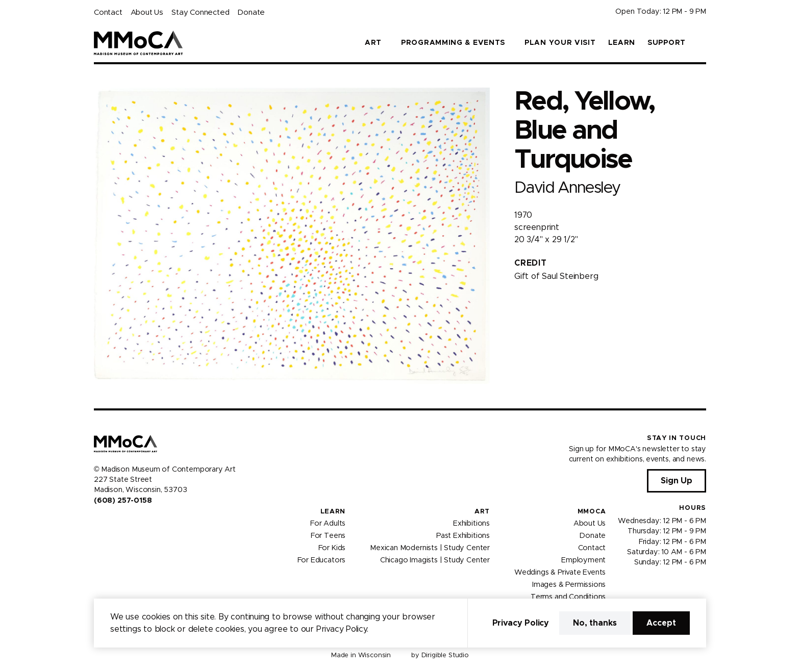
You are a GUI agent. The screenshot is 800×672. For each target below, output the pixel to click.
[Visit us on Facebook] (98, 522)
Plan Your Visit (560, 43)
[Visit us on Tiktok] (135, 522)
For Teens (328, 536)
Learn (622, 43)
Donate (251, 12)
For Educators (322, 560)
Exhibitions (471, 524)
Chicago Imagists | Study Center (435, 560)
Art (482, 512)
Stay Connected (200, 12)
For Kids (332, 548)
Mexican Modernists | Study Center (430, 548)
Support (667, 43)
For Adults (328, 524)
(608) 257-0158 (123, 501)
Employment (583, 560)
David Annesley (567, 188)
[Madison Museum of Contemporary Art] (139, 43)
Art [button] (373, 43)
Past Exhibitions (463, 536)
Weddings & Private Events (560, 573)
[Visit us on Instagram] (110, 522)
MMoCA (592, 512)
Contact (108, 12)
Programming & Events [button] (453, 43)
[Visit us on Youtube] (122, 522)
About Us (147, 12)
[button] (702, 43)
